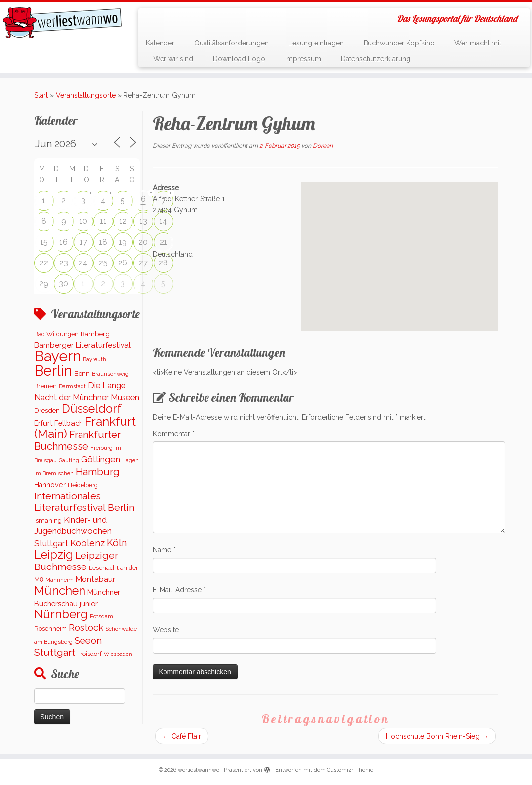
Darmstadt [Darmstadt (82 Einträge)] (72, 386)
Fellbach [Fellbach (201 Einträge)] (69, 423)
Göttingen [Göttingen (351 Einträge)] (101, 459)
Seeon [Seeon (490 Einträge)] (88, 640)
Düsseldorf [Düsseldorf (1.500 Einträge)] (92, 409)
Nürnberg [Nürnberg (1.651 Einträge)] (61, 614)
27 (143, 263)
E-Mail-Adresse (179, 590)
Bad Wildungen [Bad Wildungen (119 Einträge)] (56, 334)
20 (143, 242)
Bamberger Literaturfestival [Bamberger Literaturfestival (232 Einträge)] (82, 345)
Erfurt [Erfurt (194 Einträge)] (43, 423)
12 (123, 221)
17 (83, 242)
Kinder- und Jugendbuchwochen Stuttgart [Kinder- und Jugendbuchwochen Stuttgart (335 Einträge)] (73, 531)
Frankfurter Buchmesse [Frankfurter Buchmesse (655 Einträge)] (77, 440)
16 (63, 242)
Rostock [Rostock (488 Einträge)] (86, 627)
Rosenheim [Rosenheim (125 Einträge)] (50, 629)
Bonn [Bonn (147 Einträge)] (82, 373)
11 (103, 221)
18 (103, 242)
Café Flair (182, 736)
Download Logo (239, 59)
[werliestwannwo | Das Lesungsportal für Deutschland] (62, 23)
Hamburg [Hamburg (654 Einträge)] (98, 472)
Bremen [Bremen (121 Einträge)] (45, 386)
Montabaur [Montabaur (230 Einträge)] (95, 579)
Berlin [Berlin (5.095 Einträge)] (53, 371)
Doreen (323, 146)
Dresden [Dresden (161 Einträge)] (47, 410)
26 (123, 263)
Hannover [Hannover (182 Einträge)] (50, 485)
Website (166, 630)
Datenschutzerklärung (376, 59)
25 (103, 263)
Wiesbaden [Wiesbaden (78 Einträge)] (118, 654)
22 (44, 263)
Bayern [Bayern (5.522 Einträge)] (58, 356)
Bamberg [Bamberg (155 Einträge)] (95, 334)
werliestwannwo (199, 770)
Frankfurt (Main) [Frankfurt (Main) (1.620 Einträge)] (85, 428)
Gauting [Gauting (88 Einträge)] (69, 460)
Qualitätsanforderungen (231, 43)
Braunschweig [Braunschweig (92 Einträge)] (110, 374)
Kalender (160, 43)
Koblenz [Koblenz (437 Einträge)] (87, 543)
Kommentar (174, 434)
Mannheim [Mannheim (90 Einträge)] (60, 580)
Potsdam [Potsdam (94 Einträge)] (102, 616)
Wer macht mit (478, 43)
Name (164, 550)
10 (83, 221)
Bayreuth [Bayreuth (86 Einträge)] (95, 360)
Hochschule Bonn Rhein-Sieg (437, 736)
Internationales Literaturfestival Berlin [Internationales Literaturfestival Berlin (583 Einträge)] (84, 502)
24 (83, 263)
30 (63, 283)
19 (123, 242)
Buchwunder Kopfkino (399, 43)
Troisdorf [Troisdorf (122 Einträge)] (89, 654)
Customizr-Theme (350, 770)
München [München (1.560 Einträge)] (60, 591)
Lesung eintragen (316, 43)
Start (41, 95)
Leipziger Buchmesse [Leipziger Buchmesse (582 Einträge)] (76, 561)
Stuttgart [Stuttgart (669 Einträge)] (55, 653)
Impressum (303, 59)
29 (44, 283)
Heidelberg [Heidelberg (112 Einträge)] (83, 485)
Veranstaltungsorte (86, 95)
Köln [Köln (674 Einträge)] (117, 543)
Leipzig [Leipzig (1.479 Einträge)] (54, 555)
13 (143, 221)
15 (44, 242)
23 (64, 263)
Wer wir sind (173, 59)
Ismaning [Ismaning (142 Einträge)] (48, 520)
